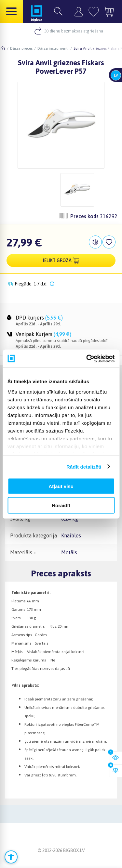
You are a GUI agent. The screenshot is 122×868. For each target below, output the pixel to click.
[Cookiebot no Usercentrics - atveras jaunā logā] (87, 359)
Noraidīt (61, 505)
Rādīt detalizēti (84, 466)
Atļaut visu (61, 486)
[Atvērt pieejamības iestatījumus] (11, 857)
